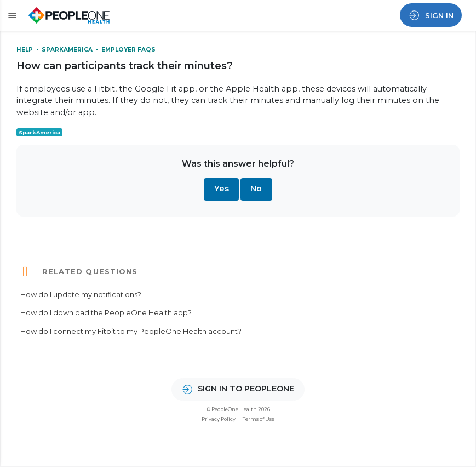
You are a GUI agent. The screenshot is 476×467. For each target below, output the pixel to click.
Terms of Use (259, 419)
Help (25, 50)
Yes (222, 189)
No (256, 189)
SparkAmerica (68, 50)
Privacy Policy (219, 419)
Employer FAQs (128, 50)
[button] (11, 16)
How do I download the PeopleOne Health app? (106, 312)
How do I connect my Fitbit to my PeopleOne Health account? (131, 331)
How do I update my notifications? (81, 294)
